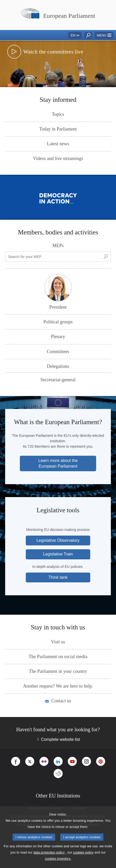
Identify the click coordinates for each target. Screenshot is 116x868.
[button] (104, 35)
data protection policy (49, 852)
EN (73, 35)
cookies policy (83, 852)
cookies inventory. (58, 859)
